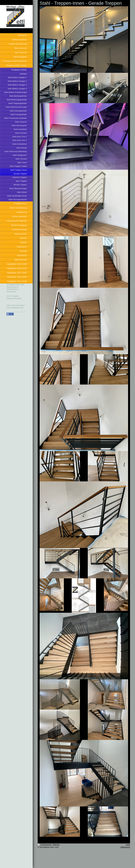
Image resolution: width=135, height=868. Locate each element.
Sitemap (56, 845)
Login (128, 845)
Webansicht (125, 847)
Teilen (10, 314)
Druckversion (45, 845)
